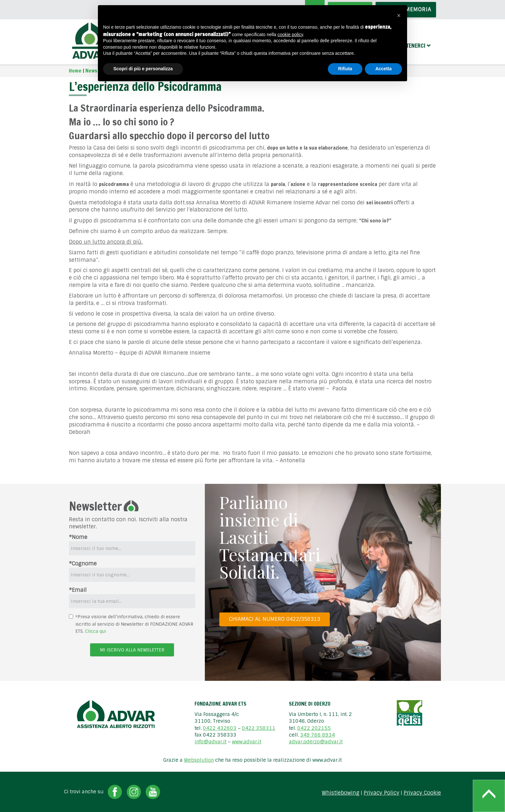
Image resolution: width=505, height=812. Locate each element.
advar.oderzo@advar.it (316, 742)
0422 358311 (259, 728)
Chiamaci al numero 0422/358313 (275, 619)
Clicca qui (95, 631)
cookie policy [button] (290, 34)
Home (75, 71)
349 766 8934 (318, 735)
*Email (78, 590)
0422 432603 (220, 728)
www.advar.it (247, 742)
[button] (399, 15)
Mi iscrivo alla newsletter (132, 650)
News (91, 71)
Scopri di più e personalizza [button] (143, 69)
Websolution (199, 760)
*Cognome (83, 564)
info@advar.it (210, 742)
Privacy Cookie (422, 793)
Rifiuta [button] (345, 69)
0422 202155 (314, 728)
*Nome (78, 537)
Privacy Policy (381, 793)
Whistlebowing (341, 793)
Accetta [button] (383, 69)
